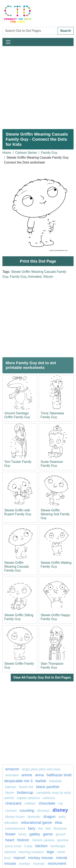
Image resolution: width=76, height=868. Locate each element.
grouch (60, 834)
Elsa (58, 822)
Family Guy (49, 153)
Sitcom (48, 277)
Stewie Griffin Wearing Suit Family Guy (55, 514)
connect (11, 811)
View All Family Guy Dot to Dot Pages (42, 677)
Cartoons (49, 798)
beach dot (26, 787)
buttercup (25, 792)
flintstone (60, 829)
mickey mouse (41, 858)
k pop (28, 846)
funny (23, 834)
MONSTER (39, 864)
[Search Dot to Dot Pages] (30, 31)
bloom (10, 793)
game (48, 834)
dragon (50, 817)
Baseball (55, 781)
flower (10, 834)
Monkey (25, 864)
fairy (32, 828)
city (61, 803)
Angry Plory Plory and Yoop (41, 769)
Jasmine (63, 840)
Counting (27, 810)
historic (23, 840)
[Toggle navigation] (8, 42)
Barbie (41, 781)
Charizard (14, 803)
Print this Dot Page (38, 261)
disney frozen (15, 817)
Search (66, 31)
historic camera (43, 840)
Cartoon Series (26, 153)
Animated (35, 277)
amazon (12, 769)
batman (11, 787)
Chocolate (47, 803)
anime (27, 775)
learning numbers (31, 852)
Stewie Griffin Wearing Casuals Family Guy (17, 567)
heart (10, 840)
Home (7, 153)
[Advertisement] (38, 86)
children (30, 803)
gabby (35, 834)
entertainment (15, 829)
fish (48, 829)
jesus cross (13, 846)
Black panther (48, 787)
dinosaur (44, 811)
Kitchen (41, 846)
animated (12, 775)
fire (41, 829)
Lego (50, 852)
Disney (60, 810)
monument (57, 863)
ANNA (39, 775)
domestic (34, 817)
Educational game (37, 822)
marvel (19, 858)
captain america (28, 798)
